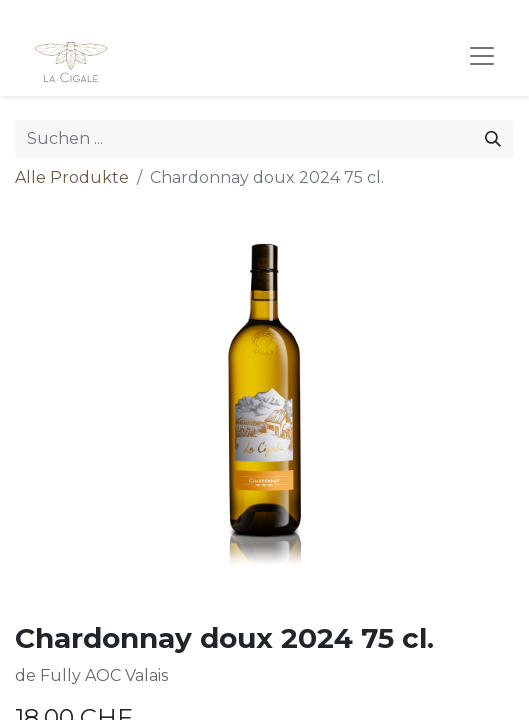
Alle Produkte (72, 177)
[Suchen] (493, 139)
